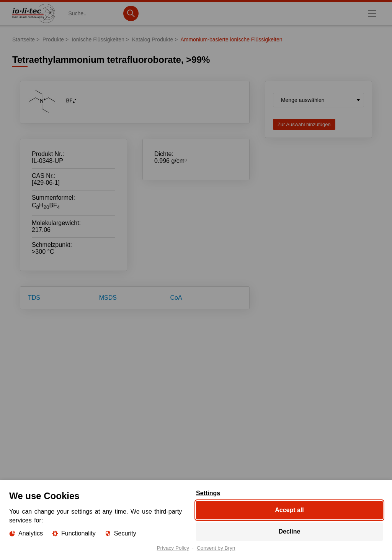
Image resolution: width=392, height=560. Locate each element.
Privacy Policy (173, 548)
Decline (290, 531)
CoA (176, 298)
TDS (34, 298)
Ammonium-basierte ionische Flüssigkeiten (231, 39)
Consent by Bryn (216, 548)
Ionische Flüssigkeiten (98, 39)
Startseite (24, 39)
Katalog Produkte (153, 39)
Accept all (289, 510)
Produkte (53, 39)
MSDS (108, 298)
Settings (208, 493)
